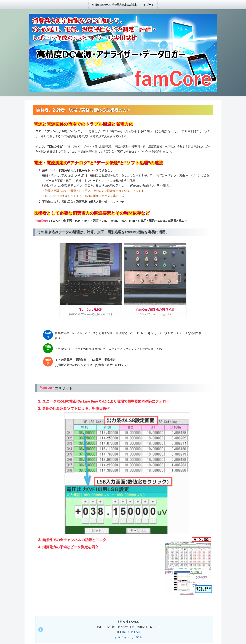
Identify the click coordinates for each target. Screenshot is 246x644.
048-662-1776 (131, 632)
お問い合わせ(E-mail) (128, 637)
